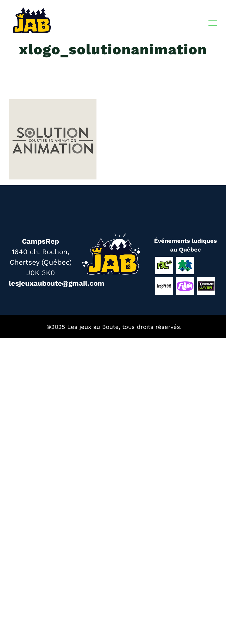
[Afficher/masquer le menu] (213, 23)
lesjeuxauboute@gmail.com (57, 283)
